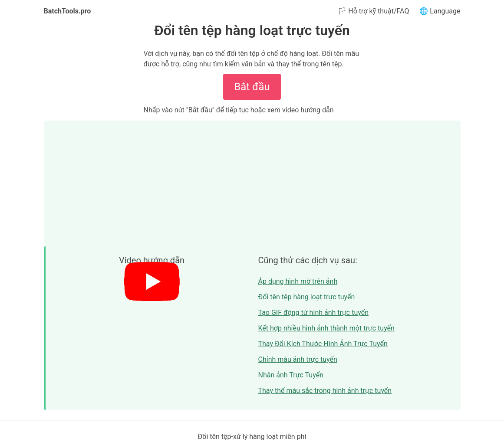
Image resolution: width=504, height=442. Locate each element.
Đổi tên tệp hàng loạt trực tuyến (307, 297)
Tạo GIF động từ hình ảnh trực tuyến (314, 313)
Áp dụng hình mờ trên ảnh (298, 281)
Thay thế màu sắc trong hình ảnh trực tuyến (325, 391)
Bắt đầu (252, 87)
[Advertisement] (252, 181)
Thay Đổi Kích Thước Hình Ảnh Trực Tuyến (323, 344)
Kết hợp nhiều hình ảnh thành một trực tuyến (326, 328)
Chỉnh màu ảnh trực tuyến (298, 359)
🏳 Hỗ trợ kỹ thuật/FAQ (373, 11)
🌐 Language (440, 11)
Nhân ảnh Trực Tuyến (291, 375)
